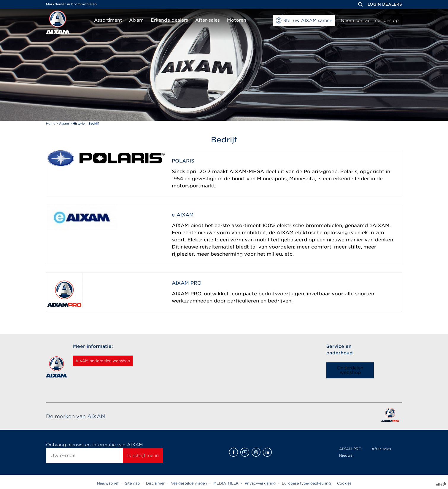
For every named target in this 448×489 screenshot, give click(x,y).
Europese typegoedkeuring (306, 483)
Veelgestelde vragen (189, 483)
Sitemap (132, 483)
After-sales (381, 449)
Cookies (344, 483)
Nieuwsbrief (108, 483)
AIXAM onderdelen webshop (110, 361)
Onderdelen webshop (350, 370)
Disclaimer (155, 483)
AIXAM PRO (350, 449)
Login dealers (385, 4)
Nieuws (346, 455)
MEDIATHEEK (226, 483)
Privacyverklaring (260, 483)
